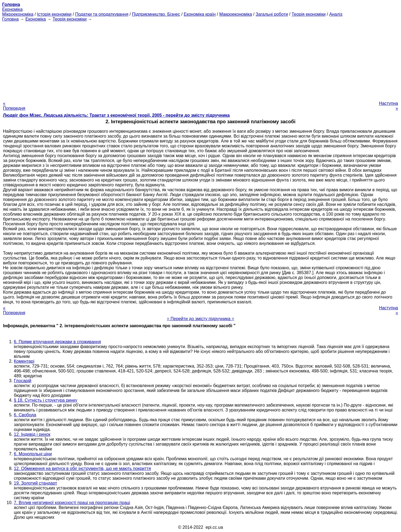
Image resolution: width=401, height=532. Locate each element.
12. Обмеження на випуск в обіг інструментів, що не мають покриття (82, 468)
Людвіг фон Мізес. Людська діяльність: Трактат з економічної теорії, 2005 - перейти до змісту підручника (116, 115)
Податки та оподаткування (102, 14)
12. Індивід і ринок (32, 434)
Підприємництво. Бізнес (156, 14)
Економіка (12, 9)
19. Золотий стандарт (36, 483)
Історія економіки (54, 14)
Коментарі (24, 361)
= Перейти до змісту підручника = (200, 319)
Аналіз (336, 14)
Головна (10, 19)
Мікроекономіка (18, 14)
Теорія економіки (308, 14)
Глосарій (23, 381)
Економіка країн (200, 14)
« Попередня (14, 106)
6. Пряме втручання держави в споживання (57, 342)
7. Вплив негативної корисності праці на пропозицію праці (72, 503)
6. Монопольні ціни (33, 454)
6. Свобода (25, 415)
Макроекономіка (236, 14)
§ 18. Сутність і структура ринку (46, 400)
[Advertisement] (201, 60)
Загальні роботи (272, 14)
